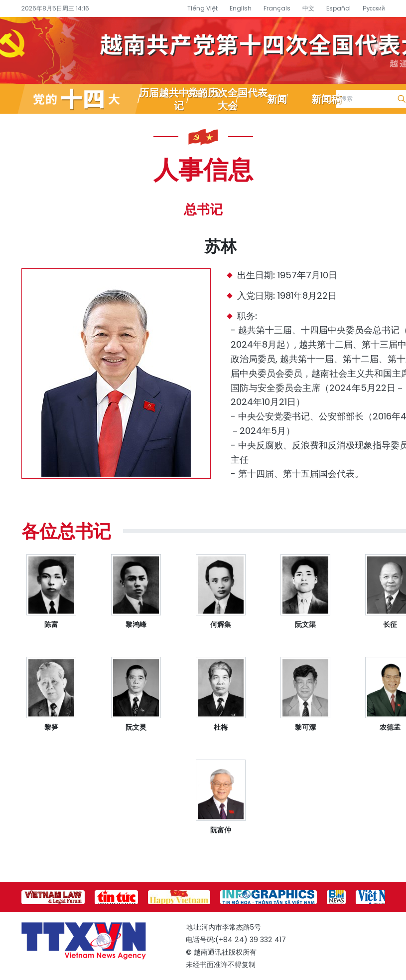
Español (338, 8)
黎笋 (51, 727)
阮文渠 (305, 624)
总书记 (203, 209)
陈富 (51, 624)
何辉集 (221, 624)
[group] (53, 897)
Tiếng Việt (203, 8)
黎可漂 (305, 727)
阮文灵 (136, 727)
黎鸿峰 (136, 624)
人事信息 (203, 169)
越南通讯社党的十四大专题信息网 (203, 50)
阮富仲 (221, 830)
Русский (374, 8)
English (241, 8)
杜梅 (221, 727)
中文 (308, 8)
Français (277, 8)
